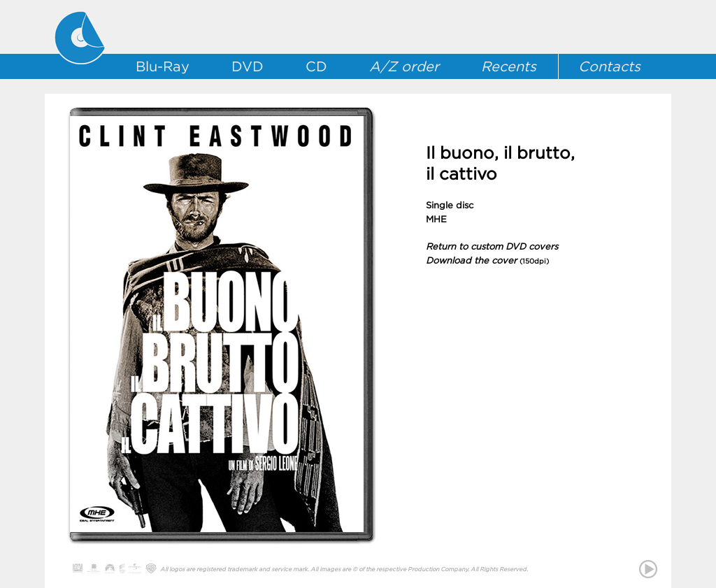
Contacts (609, 66)
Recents (509, 66)
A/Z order (404, 66)
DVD (248, 66)
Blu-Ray (163, 66)
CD (316, 66)
